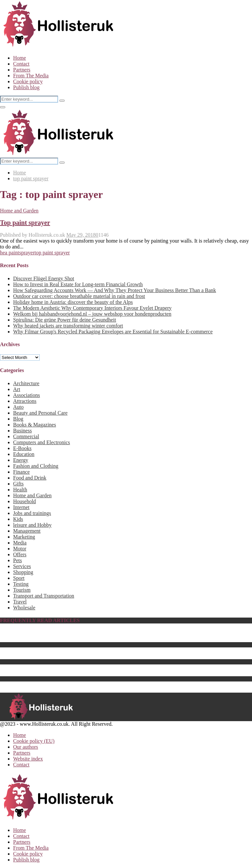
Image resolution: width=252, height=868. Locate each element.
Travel (20, 602)
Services (22, 566)
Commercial (26, 436)
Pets (18, 560)
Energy (21, 460)
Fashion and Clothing (36, 466)
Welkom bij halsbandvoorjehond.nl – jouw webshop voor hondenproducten (92, 314)
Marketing (24, 537)
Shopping (23, 572)
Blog (18, 419)
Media (20, 543)
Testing (21, 584)
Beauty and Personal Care (40, 413)
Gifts (18, 484)
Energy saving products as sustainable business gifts (68, 667)
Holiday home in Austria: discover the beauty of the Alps (73, 302)
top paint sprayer (52, 253)
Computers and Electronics (42, 442)
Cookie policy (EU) (34, 741)
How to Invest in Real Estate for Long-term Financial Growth (78, 284)
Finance (21, 472)
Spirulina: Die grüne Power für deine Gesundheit (65, 320)
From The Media (31, 76)
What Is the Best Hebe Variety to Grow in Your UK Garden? (77, 650)
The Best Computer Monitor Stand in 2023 (58, 684)
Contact (21, 64)
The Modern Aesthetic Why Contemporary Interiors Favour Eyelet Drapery (92, 308)
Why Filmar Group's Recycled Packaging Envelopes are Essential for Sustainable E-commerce (113, 332)
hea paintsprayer (17, 253)
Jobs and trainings (32, 513)
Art (17, 389)
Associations (27, 395)
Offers (20, 554)
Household (24, 501)
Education (24, 454)
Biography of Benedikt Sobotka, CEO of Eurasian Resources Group (84, 633)
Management (27, 531)
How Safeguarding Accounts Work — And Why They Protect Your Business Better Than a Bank (115, 290)
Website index (28, 759)
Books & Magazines (35, 425)
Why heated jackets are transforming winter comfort (68, 326)
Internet (21, 507)
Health (20, 490)
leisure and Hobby (32, 525)
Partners (22, 70)
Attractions (25, 401)
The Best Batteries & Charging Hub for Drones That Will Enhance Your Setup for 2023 (105, 673)
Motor (20, 549)
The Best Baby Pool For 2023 (44, 639)
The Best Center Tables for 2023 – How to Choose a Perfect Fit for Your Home (96, 656)
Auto (18, 407)
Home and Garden (19, 211)
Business (22, 431)
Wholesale (24, 608)
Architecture (26, 383)
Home (20, 58)
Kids (18, 519)
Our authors (26, 747)
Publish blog (26, 87)
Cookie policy (28, 81)
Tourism (22, 590)
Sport (19, 578)
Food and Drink (30, 478)
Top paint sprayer (25, 223)
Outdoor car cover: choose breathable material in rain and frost (79, 296)
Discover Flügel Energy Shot (44, 278)
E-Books (22, 448)
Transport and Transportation (44, 596)
